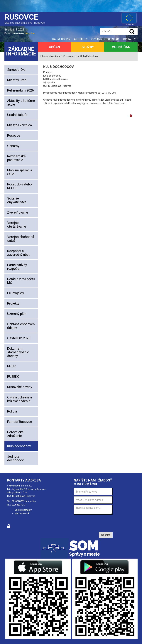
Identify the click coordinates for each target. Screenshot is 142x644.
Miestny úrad (17, 80)
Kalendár (112, 39)
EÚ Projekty (16, 293)
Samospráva (16, 70)
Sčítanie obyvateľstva (17, 200)
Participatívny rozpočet (17, 267)
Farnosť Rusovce (20, 422)
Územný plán (17, 314)
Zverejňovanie (18, 212)
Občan (54, 47)
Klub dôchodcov (19, 446)
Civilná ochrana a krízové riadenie (20, 399)
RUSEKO (13, 377)
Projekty (13, 303)
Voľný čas (121, 47)
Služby (88, 47)
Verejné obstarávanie (17, 225)
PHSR (11, 366)
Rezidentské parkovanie (16, 158)
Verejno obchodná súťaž (21, 239)
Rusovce (14, 135)
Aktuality (81, 39)
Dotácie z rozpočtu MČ (21, 281)
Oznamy (97, 39)
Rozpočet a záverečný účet (18, 253)
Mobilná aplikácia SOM (20, 172)
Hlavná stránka (49, 56)
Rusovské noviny (20, 387)
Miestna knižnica (20, 125)
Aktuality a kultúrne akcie (21, 103)
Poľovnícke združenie (15, 434)
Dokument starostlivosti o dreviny (18, 352)
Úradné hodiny (60, 39)
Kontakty (129, 39)
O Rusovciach (69, 56)
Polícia (12, 411)
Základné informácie (21, 51)
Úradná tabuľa (17, 115)
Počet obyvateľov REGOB (20, 186)
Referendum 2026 (21, 90)
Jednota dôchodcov (15, 458)
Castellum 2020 (19, 338)
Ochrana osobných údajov (21, 326)
